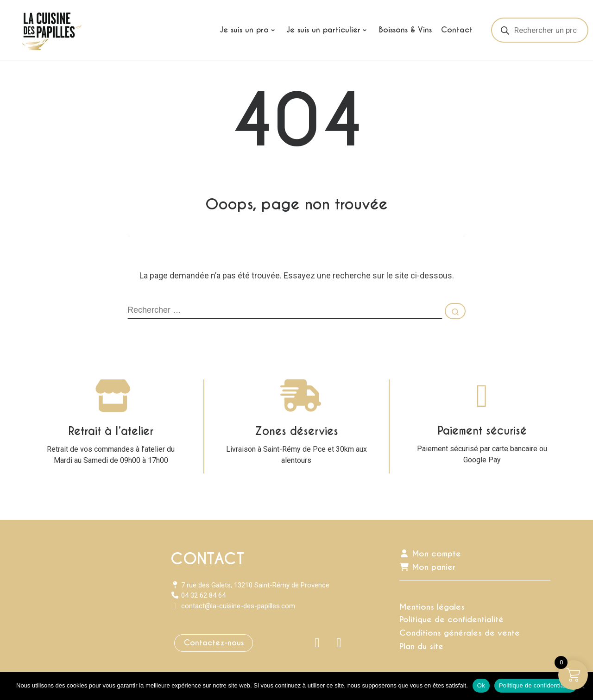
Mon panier (427, 567)
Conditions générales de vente (460, 633)
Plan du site (421, 646)
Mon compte (430, 554)
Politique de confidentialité (451, 619)
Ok (481, 685)
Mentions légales (432, 607)
